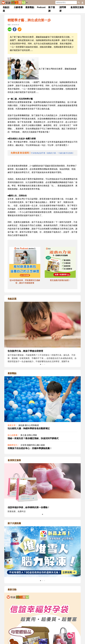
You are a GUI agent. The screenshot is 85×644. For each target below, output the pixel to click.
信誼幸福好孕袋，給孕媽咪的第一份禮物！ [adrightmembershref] (29, 507)
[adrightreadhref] (42, 551)
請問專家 (63, 9)
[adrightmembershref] (42, 483)
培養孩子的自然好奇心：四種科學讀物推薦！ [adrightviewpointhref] (30, 448)
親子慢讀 (52, 9)
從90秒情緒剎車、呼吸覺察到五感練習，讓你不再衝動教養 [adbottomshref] (25, 282)
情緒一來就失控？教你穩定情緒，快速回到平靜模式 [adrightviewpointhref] (33, 438)
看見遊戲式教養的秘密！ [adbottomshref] (60, 280)
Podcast (41, 7)
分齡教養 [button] (18, 7)
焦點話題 (6, 9)
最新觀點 (30, 7)
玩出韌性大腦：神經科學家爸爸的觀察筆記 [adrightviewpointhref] (29, 428)
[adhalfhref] (43, 153)
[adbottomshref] (25, 263)
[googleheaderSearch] (79, 3)
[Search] (66, 2)
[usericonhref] (82, 3)
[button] (27, 2)
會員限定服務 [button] (77, 7)
